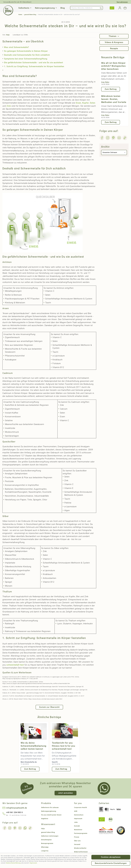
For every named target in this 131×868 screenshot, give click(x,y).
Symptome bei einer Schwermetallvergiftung (26, 59)
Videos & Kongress (114, 42)
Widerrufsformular (81, 852)
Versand (77, 844)
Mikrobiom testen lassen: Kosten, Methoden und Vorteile (114, 99)
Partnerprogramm (81, 833)
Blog (63, 8)
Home (20, 15)
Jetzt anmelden (65, 793)
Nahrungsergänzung (45, 8)
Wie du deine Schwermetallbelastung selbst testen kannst (34, 746)
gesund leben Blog (48, 832)
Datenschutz (79, 815)
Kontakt (77, 826)
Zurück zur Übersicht (49, 707)
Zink (9, 106)
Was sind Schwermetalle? (16, 47)
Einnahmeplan (46, 840)
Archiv (105, 147)
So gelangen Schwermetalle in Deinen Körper (26, 51)
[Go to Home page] (8, 10)
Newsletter (78, 830)
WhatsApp (45, 847)
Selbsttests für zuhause (50, 807)
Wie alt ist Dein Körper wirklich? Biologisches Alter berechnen (113, 66)
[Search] (101, 8)
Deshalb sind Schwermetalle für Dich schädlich (27, 55)
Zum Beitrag (30, 769)
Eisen (78, 103)
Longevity (45, 851)
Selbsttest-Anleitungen (50, 836)
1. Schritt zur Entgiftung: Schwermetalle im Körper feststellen (34, 66)
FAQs (43, 829)
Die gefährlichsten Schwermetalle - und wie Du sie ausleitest (34, 63)
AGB (76, 811)
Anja (8, 35)
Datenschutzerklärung (13, 863)
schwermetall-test (15, 665)
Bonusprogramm (47, 843)
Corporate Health (80, 807)
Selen (93, 103)
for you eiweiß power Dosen (51, 815)
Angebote (45, 819)
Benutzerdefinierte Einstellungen (111, 863)
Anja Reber (105, 82)
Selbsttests (24, 8)
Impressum (33, 863)
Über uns (77, 841)
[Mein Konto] (120, 8)
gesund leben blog (30, 15)
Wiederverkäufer (80, 848)
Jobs (76, 822)
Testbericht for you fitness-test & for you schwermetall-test (64, 746)
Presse (77, 837)
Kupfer (86, 103)
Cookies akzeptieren (111, 857)
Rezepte (114, 48)
